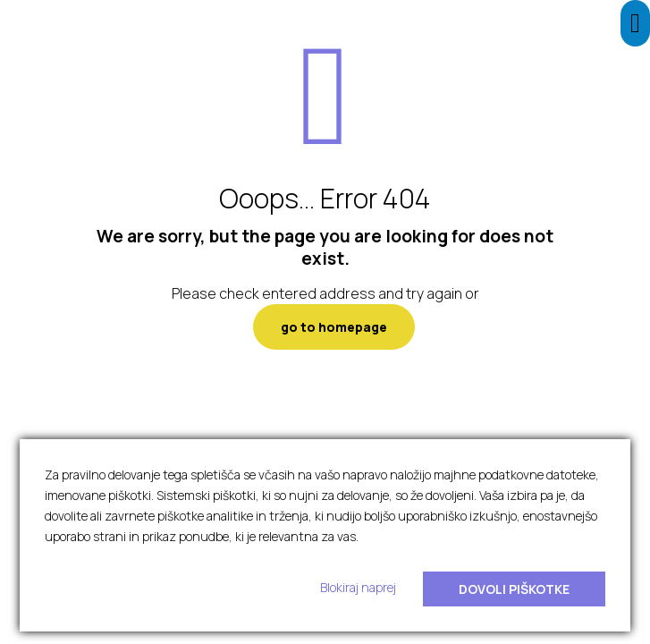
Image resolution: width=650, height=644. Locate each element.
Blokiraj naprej (358, 587)
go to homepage (334, 327)
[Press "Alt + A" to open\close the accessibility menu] (635, 23)
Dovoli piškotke (514, 589)
